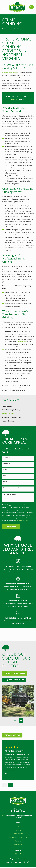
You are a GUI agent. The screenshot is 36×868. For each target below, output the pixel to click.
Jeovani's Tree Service (10, 73)
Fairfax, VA (13, 78)
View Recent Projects (15, 673)
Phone (5, 469)
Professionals (22, 342)
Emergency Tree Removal (18, 837)
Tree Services (18, 834)
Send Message (11, 526)
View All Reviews (12, 735)
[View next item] (21, 720)
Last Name (7, 463)
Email (5, 476)
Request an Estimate (14, 680)
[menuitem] (18, 406)
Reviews (18, 841)
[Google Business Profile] (16, 854)
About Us (18, 830)
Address (6, 482)
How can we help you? (10, 494)
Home (18, 826)
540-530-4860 (18, 811)
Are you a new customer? (11, 488)
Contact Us (18, 845)
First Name (7, 457)
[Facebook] (20, 854)
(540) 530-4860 (13, 97)
